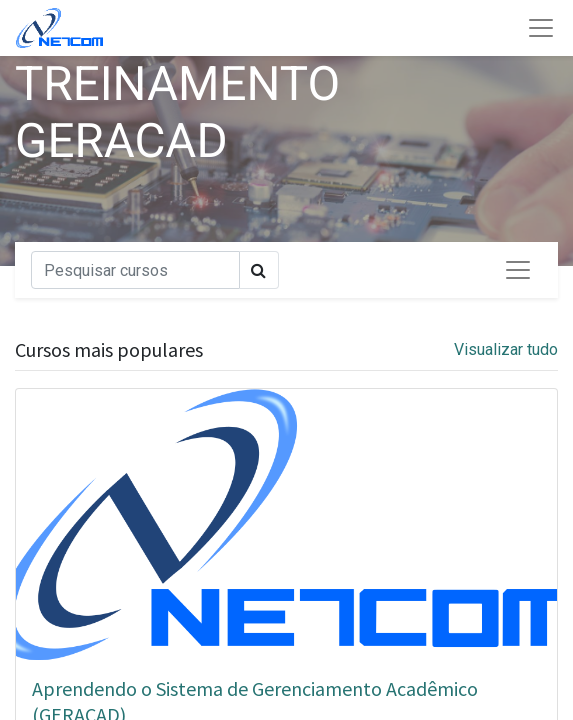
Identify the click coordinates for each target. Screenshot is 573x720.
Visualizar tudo (506, 349)
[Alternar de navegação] (518, 270)
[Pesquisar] (135, 270)
